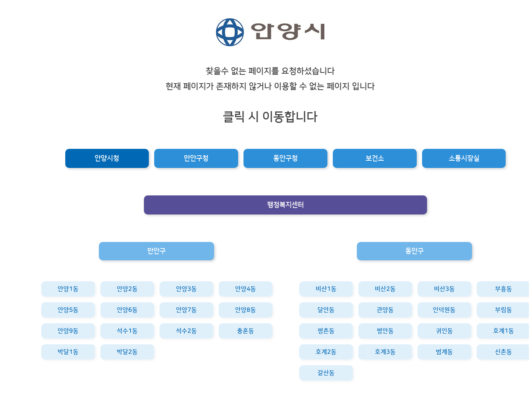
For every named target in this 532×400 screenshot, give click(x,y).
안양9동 (68, 331)
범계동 (444, 352)
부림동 (504, 310)
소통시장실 (464, 158)
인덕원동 (444, 310)
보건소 (375, 158)
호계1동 (504, 331)
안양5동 (68, 310)
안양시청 (107, 158)
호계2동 (326, 352)
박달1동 (68, 352)
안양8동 (246, 310)
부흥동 (504, 289)
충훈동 (246, 331)
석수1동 (127, 331)
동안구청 (285, 158)
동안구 (414, 251)
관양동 (385, 310)
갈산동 (326, 373)
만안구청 (196, 158)
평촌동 (326, 331)
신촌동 (504, 352)
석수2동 (186, 331)
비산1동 (326, 289)
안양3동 (186, 289)
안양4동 (246, 289)
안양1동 (68, 289)
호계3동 (385, 352)
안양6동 (127, 310)
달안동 (326, 310)
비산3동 (444, 289)
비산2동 (385, 289)
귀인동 (444, 331)
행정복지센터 (285, 205)
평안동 (385, 331)
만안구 (156, 251)
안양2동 (127, 289)
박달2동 (127, 352)
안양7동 (186, 310)
